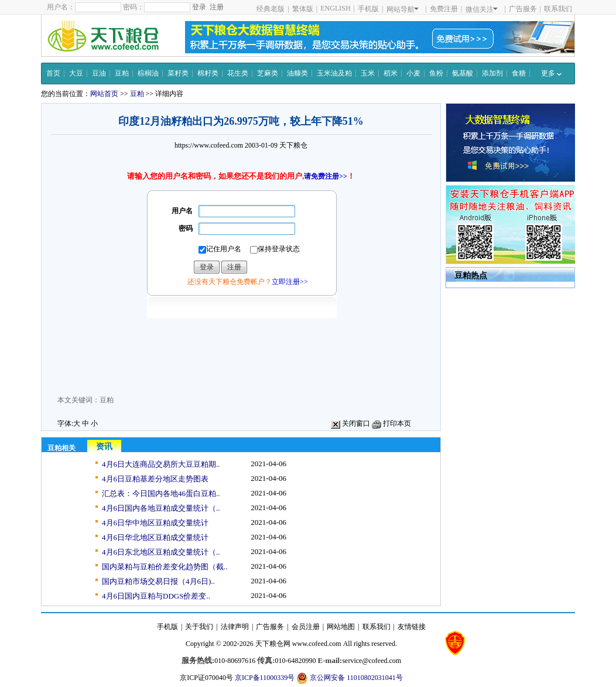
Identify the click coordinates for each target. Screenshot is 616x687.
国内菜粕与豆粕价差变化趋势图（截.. (165, 567)
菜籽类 (178, 73)
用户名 (182, 211)
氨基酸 (463, 73)
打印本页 (391, 423)
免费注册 (444, 9)
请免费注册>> (326, 176)
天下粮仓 (293, 145)
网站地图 (341, 627)
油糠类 (297, 73)
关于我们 (199, 627)
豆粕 (122, 73)
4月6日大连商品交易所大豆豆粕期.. (161, 464)
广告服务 (523, 9)
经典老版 (271, 9)
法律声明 (235, 627)
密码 (186, 228)
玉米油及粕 (334, 73)
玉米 (368, 73)
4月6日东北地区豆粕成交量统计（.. (161, 552)
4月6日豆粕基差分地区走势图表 (155, 479)
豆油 (99, 73)
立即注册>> (290, 282)
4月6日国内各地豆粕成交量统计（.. (161, 508)
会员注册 (306, 627)
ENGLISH (335, 8)
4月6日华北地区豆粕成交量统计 (155, 537)
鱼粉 (436, 73)
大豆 (76, 73)
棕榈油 (148, 73)
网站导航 (403, 9)
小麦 (413, 73)
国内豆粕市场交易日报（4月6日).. (158, 581)
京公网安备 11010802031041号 (350, 678)
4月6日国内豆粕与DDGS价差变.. (156, 596)
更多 (551, 73)
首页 (53, 73)
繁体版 (303, 9)
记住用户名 (220, 249)
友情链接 (412, 627)
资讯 (104, 447)
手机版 (368, 9)
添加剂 (492, 73)
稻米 (391, 73)
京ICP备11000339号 (265, 678)
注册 (217, 7)
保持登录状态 (275, 249)
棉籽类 (208, 73)
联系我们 (558, 9)
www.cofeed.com (317, 644)
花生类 (238, 73)
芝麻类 (268, 73)
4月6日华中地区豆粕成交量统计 (155, 523)
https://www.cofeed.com (209, 145)
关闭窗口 (350, 423)
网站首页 (104, 94)
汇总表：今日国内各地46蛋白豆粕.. (161, 493)
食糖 (519, 73)
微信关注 (482, 9)
